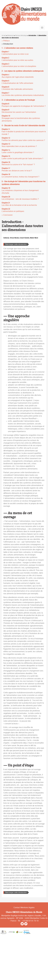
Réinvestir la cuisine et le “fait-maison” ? (18, 165)
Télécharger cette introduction (16, 244)
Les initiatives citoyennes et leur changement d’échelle (20, 192)
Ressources (11, 36)
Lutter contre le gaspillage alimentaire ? (18, 152)
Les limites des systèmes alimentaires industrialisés (23, 95)
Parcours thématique (21, 36)
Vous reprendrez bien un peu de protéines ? (19, 146)
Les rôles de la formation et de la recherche (19, 205)
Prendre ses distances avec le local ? (17, 171)
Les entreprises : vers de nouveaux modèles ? (20, 199)
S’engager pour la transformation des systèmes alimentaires (21, 120)
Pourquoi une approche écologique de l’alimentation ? (24, 106)
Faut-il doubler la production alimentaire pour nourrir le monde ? (24, 133)
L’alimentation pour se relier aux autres (17, 60)
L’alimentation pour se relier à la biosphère (19, 66)
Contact (17, 908)
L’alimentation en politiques (13, 211)
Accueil (4, 36)
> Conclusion (7, 215)
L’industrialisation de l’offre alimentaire (17, 83)
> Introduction (7, 44)
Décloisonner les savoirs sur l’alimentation (19, 112)
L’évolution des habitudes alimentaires (17, 89)
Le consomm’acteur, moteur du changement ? (20, 177)
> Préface (6, 41)
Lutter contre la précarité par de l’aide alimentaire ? (22, 159)
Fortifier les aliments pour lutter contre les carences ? (23, 140)
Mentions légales (28, 908)
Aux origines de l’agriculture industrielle (18, 77)
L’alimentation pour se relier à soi (15, 54)
